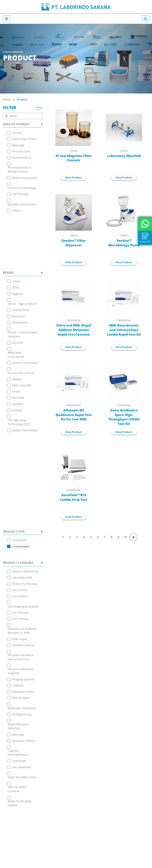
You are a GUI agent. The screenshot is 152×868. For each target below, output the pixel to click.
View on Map (76, 752)
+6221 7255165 (76, 758)
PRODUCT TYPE (23, 384)
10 (125, 537)
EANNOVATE (115, 864)
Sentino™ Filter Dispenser (74, 243)
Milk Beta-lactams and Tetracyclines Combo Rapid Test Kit (124, 330)
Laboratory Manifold (124, 156)
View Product (74, 177)
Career (76, 715)
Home (7, 99)
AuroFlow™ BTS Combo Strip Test (74, 497)
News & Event (76, 705)
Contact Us (76, 710)
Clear (39, 107)
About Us (76, 685)
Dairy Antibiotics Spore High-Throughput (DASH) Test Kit (124, 417)
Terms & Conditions (76, 720)
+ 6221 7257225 (76, 766)
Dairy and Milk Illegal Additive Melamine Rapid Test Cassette (74, 330)
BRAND (23, 219)
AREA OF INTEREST (23, 124)
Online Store (76, 700)
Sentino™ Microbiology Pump (124, 243)
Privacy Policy (76, 725)
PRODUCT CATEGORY (23, 407)
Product (22, 99)
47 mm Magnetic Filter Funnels (74, 158)
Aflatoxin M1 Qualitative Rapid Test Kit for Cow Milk (74, 415)
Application (76, 695)
